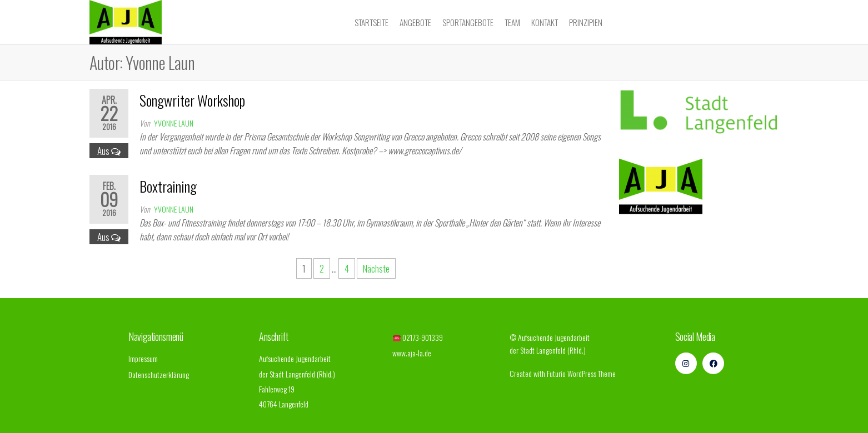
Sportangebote (468, 22)
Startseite (371, 22)
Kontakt (545, 22)
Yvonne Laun (174, 123)
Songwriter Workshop (192, 100)
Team (512, 22)
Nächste (376, 268)
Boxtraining (168, 186)
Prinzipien (586, 22)
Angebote (415, 22)
